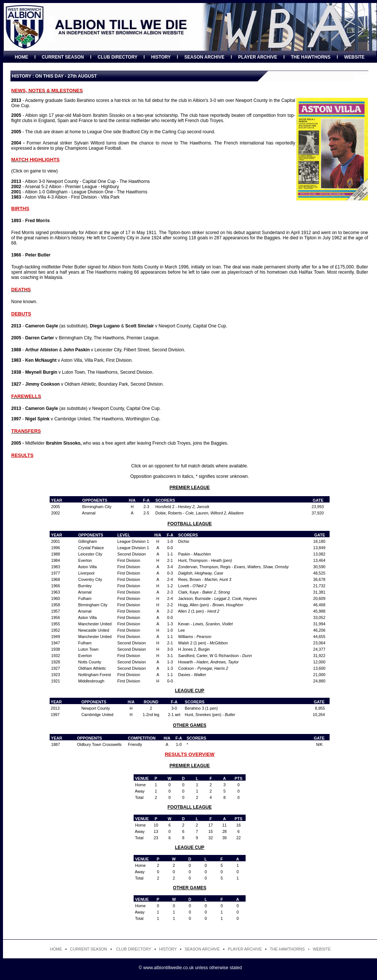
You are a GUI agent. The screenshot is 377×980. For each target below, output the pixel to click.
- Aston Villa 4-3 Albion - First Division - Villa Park (65, 197)
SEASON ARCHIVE (205, 57)
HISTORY (161, 57)
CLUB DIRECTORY (117, 57)
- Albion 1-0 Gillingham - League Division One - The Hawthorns (79, 192)
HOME (21, 57)
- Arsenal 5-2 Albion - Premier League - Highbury (65, 187)
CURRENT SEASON (63, 57)
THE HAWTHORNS (311, 57)
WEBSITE (354, 57)
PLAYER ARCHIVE (258, 57)
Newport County (96, 708)
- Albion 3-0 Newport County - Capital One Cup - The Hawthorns (80, 181)
